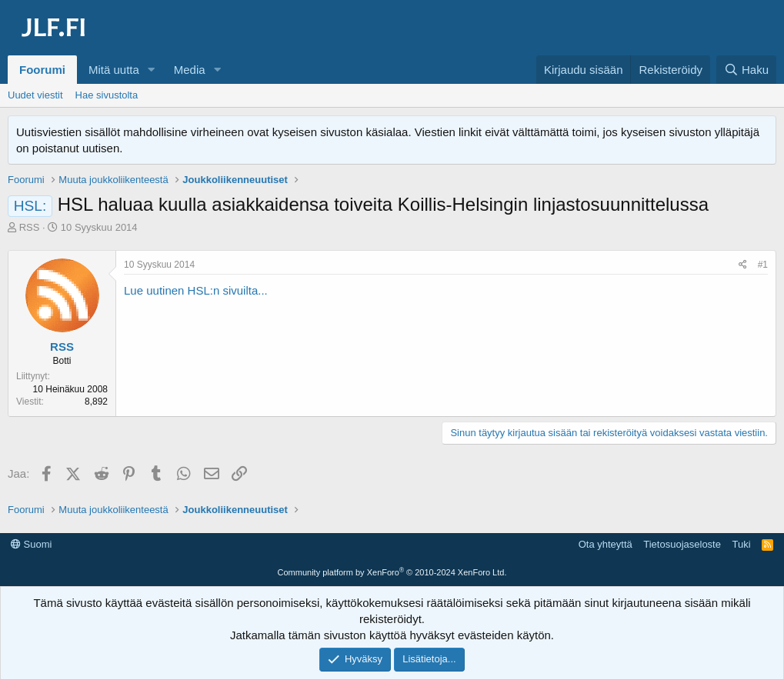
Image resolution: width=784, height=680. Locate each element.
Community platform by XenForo (392, 572)
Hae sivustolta (107, 95)
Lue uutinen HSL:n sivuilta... (196, 290)
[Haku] (746, 70)
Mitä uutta (114, 70)
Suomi (31, 544)
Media (190, 70)
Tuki (741, 544)
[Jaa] (743, 265)
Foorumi (42, 70)
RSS (30, 227)
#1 (763, 265)
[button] (152, 70)
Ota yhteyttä (606, 544)
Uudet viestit (35, 95)
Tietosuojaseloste (682, 544)
